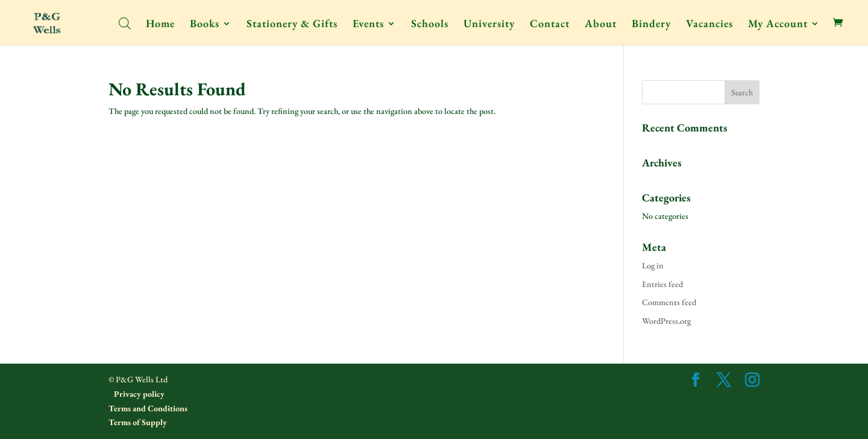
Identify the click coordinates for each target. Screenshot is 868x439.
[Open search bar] (125, 23)
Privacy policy (138, 394)
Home (160, 25)
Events (368, 25)
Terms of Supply (138, 422)
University (489, 25)
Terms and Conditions (148, 408)
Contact (550, 25)
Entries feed (662, 284)
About (601, 25)
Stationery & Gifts (292, 25)
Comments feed (669, 302)
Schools (430, 25)
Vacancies (709, 25)
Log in (653, 265)
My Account (778, 25)
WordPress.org (666, 321)
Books (205, 25)
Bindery (651, 25)
